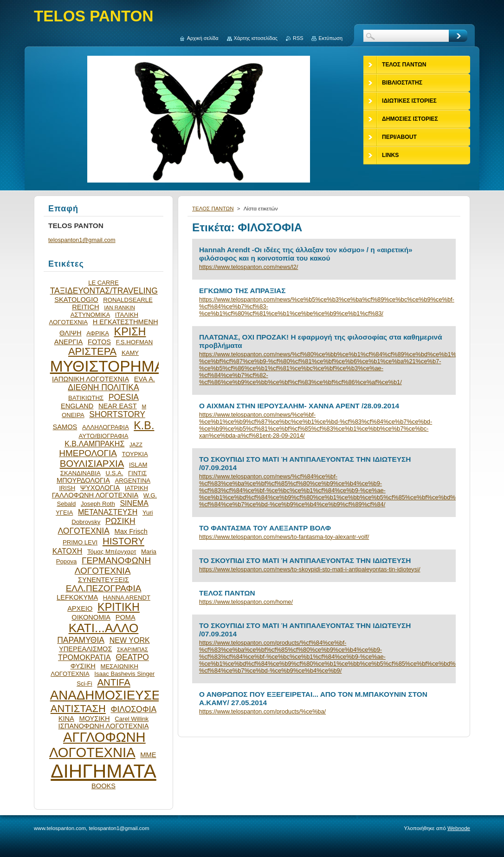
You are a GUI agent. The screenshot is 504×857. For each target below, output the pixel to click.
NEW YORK (130, 640)
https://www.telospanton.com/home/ (246, 602)
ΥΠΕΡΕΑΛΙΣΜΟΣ (85, 649)
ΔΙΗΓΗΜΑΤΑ (103, 771)
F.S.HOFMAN (134, 342)
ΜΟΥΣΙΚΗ (95, 719)
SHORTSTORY (117, 414)
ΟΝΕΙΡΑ (73, 415)
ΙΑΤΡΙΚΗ (136, 488)
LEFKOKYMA (77, 597)
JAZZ (136, 444)
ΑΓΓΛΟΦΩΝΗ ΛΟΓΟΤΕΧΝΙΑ (97, 745)
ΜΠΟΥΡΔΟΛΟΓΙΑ (83, 480)
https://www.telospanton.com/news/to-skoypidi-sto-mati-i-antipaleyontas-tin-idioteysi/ (310, 569)
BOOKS (103, 786)
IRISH (67, 488)
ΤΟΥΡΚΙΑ (135, 454)
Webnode (459, 828)
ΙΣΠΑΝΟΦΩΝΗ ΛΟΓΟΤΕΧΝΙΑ (104, 726)
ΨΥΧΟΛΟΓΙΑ (100, 488)
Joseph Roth (98, 504)
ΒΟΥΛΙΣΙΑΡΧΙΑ (92, 464)
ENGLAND (77, 406)
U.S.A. (114, 473)
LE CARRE (103, 283)
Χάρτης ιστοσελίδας (256, 38)
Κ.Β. (144, 425)
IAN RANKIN (120, 307)
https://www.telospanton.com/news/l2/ (249, 267)
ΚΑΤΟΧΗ (68, 551)
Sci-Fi (84, 684)
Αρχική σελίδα (203, 38)
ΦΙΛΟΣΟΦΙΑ (133, 709)
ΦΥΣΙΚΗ (83, 666)
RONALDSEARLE (128, 300)
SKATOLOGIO (76, 300)
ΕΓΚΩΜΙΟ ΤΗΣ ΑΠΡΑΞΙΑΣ (242, 291)
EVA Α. (145, 379)
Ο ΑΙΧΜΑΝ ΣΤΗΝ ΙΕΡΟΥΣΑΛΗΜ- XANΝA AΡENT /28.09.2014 (299, 406)
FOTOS (99, 342)
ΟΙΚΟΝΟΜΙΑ (91, 617)
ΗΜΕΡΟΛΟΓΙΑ (88, 453)
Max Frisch (131, 531)
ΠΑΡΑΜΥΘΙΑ (81, 640)
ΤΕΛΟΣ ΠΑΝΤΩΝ (213, 209)
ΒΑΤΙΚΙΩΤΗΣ (86, 398)
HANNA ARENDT (127, 598)
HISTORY (123, 541)
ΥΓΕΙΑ (64, 513)
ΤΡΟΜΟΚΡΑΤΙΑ (84, 657)
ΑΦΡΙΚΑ (98, 333)
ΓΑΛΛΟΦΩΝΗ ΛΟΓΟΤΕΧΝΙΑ (95, 495)
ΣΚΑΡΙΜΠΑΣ (132, 649)
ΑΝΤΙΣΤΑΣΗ (78, 709)
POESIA (124, 397)
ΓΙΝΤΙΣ (137, 473)
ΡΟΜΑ (126, 617)
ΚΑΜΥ (130, 353)
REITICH (85, 307)
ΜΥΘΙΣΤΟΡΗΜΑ (108, 366)
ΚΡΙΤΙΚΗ (119, 607)
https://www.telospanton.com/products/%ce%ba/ (262, 711)
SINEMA (134, 503)
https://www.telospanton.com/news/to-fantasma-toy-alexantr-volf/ (284, 537)
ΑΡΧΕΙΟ (80, 608)
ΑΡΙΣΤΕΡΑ (92, 351)
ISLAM (138, 465)
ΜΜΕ (148, 755)
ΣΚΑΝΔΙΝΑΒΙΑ (81, 473)
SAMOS (65, 427)
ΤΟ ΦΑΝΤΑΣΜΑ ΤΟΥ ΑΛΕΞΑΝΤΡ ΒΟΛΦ (265, 528)
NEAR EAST (118, 406)
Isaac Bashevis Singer (124, 674)
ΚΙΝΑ (66, 719)
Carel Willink (132, 719)
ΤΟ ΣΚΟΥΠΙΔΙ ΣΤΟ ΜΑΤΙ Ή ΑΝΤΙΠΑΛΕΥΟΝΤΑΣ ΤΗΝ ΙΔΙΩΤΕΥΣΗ (305, 560)
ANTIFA (113, 682)
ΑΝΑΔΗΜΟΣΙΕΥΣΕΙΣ (111, 695)
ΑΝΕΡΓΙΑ (69, 342)
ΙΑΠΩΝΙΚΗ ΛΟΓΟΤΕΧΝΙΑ (90, 379)
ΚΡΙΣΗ (130, 332)
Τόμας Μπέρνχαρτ (112, 552)
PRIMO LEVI (80, 542)
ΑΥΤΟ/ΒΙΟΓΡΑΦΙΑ (103, 436)
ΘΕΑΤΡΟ (132, 657)
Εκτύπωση (330, 38)
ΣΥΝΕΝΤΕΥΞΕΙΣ (103, 580)
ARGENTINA (133, 481)
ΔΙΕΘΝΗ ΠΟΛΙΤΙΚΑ (103, 387)
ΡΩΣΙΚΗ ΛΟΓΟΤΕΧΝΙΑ (97, 526)
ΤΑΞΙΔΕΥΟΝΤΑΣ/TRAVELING (104, 291)
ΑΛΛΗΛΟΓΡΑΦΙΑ (106, 427)
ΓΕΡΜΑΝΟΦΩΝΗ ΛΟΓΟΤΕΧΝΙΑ (113, 566)
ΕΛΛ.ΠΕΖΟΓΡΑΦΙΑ (104, 588)
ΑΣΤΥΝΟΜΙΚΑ (90, 315)
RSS (298, 38)
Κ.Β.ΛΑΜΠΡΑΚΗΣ (94, 444)
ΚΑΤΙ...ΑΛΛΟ (104, 628)
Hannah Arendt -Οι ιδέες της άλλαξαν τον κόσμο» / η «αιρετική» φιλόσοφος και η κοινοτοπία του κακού (306, 254)
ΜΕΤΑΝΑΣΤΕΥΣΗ (108, 512)
